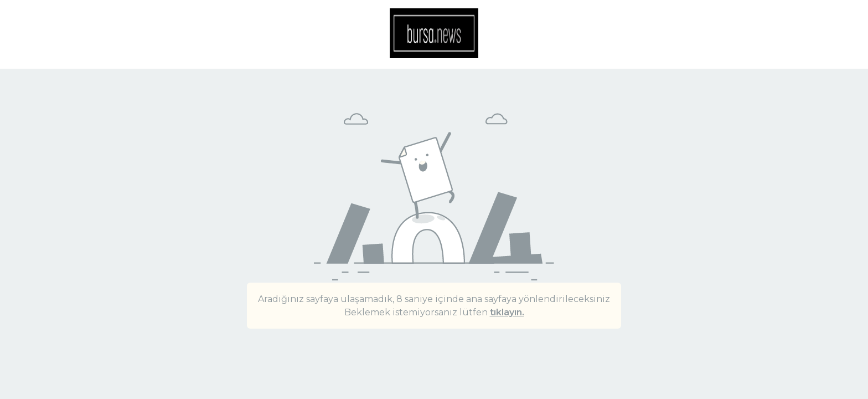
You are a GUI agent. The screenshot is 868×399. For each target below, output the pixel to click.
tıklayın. (507, 312)
